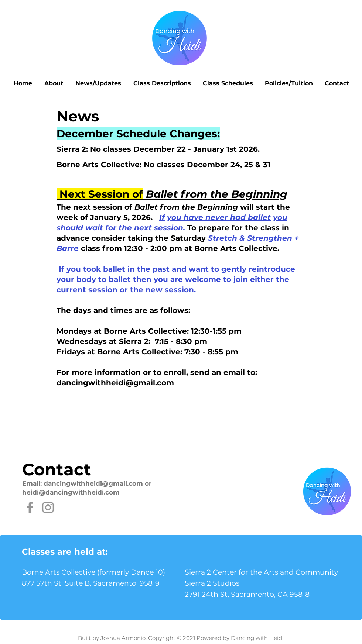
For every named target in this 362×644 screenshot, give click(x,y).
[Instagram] (48, 507)
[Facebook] (30, 507)
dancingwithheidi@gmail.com (115, 383)
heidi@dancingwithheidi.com (71, 492)
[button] (54, 83)
